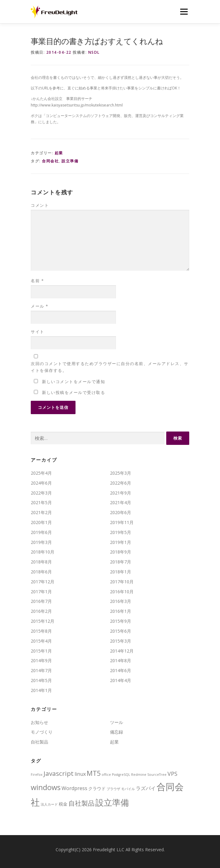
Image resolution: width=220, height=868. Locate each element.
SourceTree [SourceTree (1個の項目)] (157, 775)
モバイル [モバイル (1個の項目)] (128, 789)
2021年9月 (121, 493)
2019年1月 (121, 542)
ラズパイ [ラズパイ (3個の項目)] (146, 788)
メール (40, 306)
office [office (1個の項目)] (106, 775)
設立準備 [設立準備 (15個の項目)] (112, 802)
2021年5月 (41, 502)
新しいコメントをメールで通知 (73, 382)
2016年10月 (122, 592)
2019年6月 (41, 532)
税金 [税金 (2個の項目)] (63, 804)
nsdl (94, 52)
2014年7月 (41, 670)
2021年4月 (121, 502)
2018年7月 (121, 562)
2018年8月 (41, 562)
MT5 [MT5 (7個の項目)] (94, 773)
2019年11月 (122, 522)
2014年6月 (121, 670)
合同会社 (50, 161)
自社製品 (39, 742)
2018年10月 (43, 552)
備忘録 (117, 732)
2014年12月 (122, 651)
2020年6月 (121, 512)
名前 (37, 281)
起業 (59, 153)
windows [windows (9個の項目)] (46, 787)
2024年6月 (41, 483)
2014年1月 (41, 690)
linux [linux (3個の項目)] (80, 774)
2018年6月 (41, 572)
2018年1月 (121, 572)
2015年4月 (41, 641)
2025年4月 (41, 473)
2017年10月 (122, 582)
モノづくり (42, 732)
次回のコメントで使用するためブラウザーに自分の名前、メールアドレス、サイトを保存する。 (110, 367)
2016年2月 (41, 611)
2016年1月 (121, 611)
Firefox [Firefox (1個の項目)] (37, 775)
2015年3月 (121, 641)
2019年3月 (41, 542)
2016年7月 (41, 601)
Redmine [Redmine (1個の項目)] (139, 775)
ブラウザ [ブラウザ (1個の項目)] (113, 789)
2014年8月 (121, 660)
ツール (117, 722)
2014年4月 (121, 680)
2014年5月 (41, 680)
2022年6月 (121, 483)
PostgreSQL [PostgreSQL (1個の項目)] (121, 775)
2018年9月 (121, 552)
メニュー (184, 12)
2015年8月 (41, 631)
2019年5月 (121, 532)
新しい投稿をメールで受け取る (73, 392)
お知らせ (39, 722)
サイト (38, 332)
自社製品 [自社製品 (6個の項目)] (81, 803)
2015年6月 (121, 631)
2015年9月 (121, 621)
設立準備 (70, 161)
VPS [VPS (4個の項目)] (172, 774)
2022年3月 (41, 493)
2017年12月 (43, 582)
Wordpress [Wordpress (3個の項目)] (74, 788)
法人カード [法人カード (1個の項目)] (49, 804)
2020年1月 (41, 522)
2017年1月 (41, 592)
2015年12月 (43, 621)
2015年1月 (41, 651)
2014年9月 (41, 660)
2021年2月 (41, 512)
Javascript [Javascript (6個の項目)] (59, 773)
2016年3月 (121, 601)
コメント (40, 205)
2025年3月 (121, 473)
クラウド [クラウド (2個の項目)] (97, 788)
